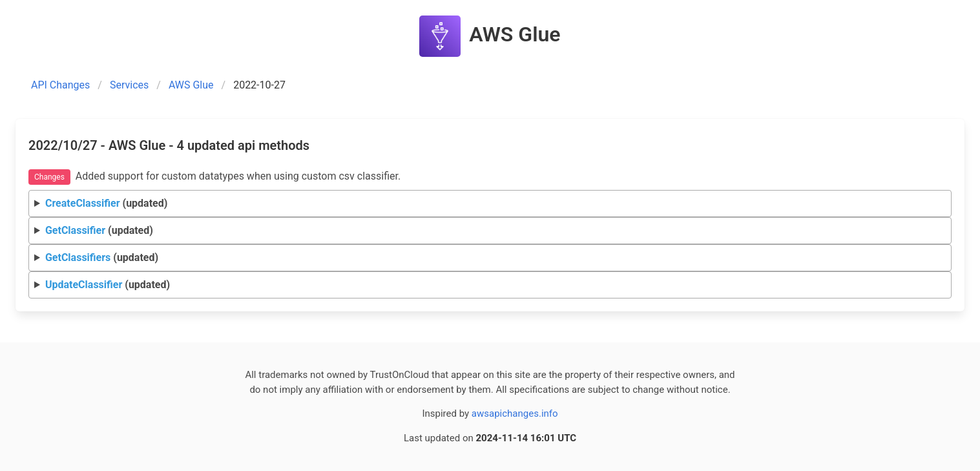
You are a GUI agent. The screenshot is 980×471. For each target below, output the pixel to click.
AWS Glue (191, 85)
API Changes (60, 85)
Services (129, 85)
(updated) (106, 203)
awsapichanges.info (515, 413)
